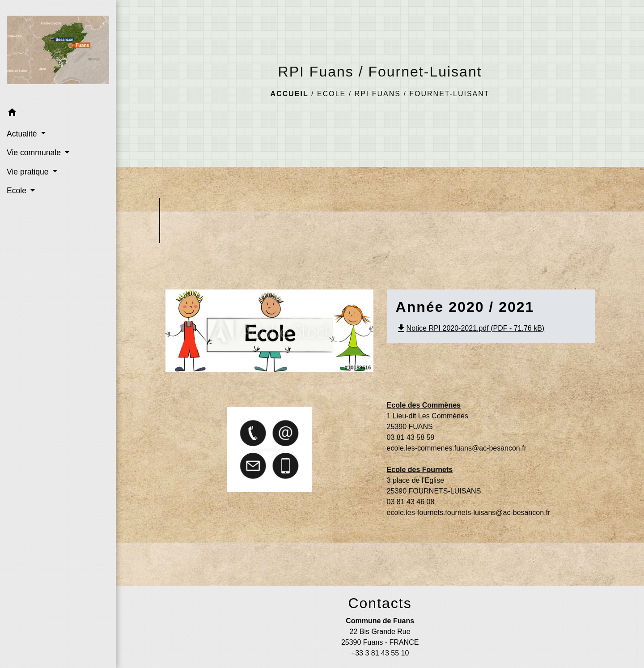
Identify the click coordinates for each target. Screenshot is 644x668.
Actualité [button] (23, 134)
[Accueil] (58, 52)
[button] (58, 114)
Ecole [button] (18, 191)
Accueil (290, 94)
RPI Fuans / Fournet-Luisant (422, 94)
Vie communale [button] (35, 153)
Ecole (331, 94)
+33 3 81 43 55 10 (380, 653)
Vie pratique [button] (29, 172)
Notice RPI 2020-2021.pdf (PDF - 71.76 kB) (470, 328)
